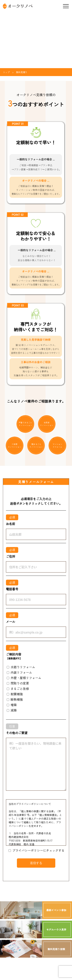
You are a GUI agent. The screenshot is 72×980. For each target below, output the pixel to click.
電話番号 (12, 589)
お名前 (11, 524)
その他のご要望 (17, 733)
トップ (6, 72)
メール (11, 622)
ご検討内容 (14, 656)
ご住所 (11, 556)
